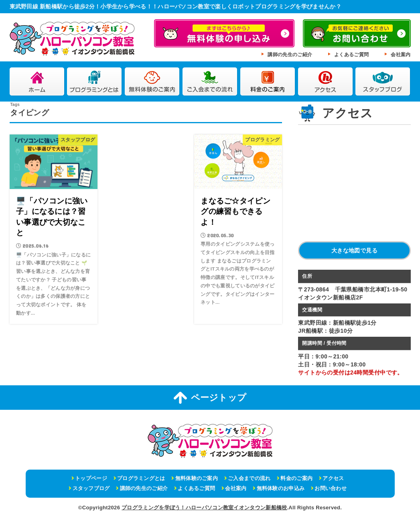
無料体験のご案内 (152, 82)
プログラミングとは (94, 82)
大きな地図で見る (354, 250)
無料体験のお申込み (281, 488)
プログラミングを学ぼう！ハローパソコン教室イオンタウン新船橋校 (204, 508)
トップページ (91, 478)
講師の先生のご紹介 (290, 55)
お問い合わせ (331, 488)
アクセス (326, 82)
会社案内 (401, 55)
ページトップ (210, 398)
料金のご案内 (268, 82)
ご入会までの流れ (210, 82)
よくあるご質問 (351, 55)
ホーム (37, 82)
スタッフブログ (383, 82)
